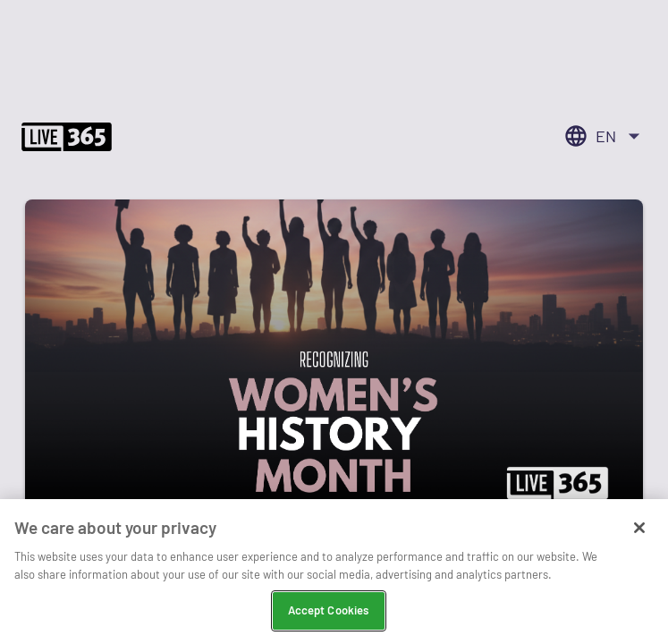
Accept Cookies (329, 610)
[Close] (639, 528)
